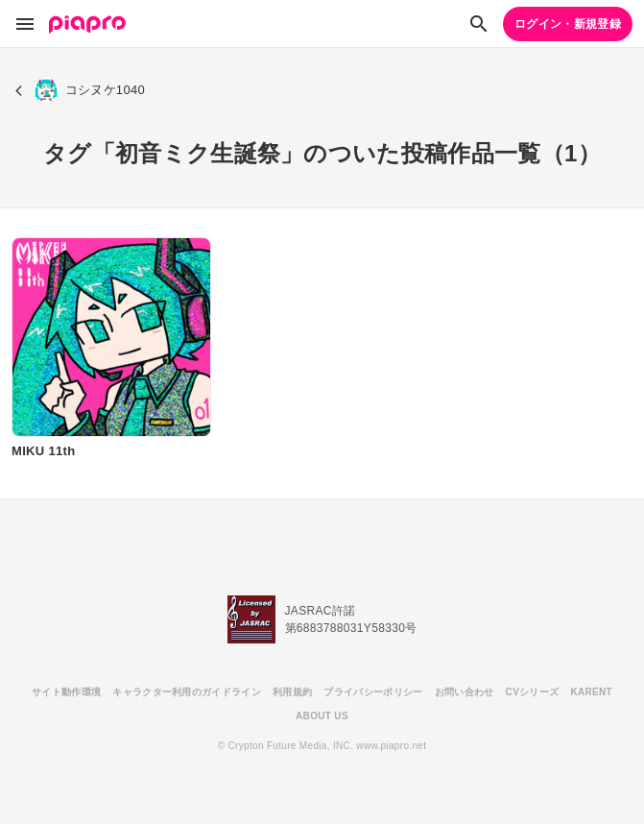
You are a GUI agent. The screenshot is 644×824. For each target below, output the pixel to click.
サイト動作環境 (66, 692)
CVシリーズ (533, 692)
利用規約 (292, 692)
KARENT (591, 692)
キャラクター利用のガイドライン (187, 692)
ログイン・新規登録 (568, 24)
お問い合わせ (465, 692)
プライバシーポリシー (373, 692)
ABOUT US (322, 716)
